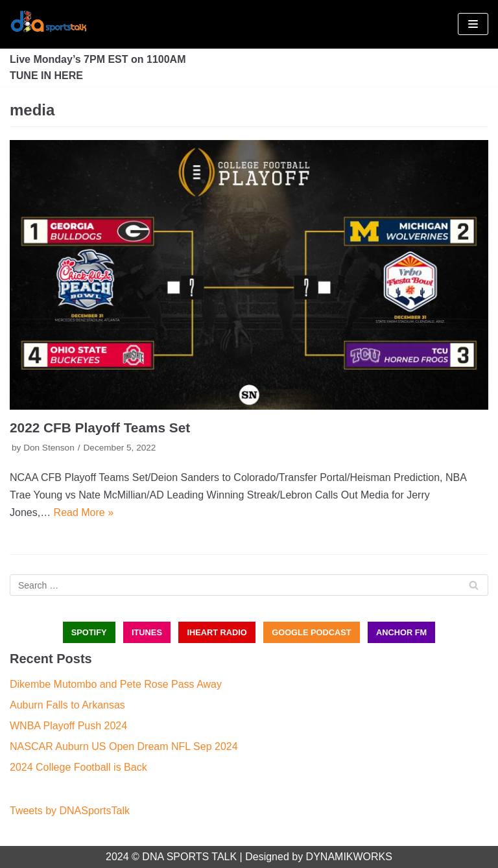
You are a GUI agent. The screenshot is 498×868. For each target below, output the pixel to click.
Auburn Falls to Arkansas (67, 705)
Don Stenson (49, 448)
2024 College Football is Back (78, 767)
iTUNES (147, 632)
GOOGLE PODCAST (311, 632)
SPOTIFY (89, 632)
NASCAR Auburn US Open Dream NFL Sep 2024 (124, 746)
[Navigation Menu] (473, 24)
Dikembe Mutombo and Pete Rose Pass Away (116, 684)
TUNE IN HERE (46, 76)
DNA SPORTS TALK (189, 857)
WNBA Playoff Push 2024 (68, 726)
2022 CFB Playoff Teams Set (100, 428)
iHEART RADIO (217, 632)
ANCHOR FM (401, 632)
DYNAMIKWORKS (349, 857)
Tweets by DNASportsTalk (70, 811)
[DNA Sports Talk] (49, 24)
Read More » (84, 512)
